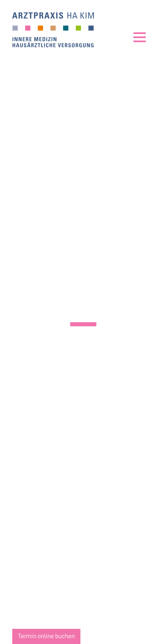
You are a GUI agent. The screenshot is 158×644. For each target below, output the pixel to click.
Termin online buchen (46, 636)
